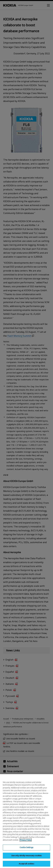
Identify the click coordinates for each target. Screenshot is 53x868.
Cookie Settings (26, 849)
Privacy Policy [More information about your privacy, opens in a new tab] (26, 841)
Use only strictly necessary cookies (27, 857)
